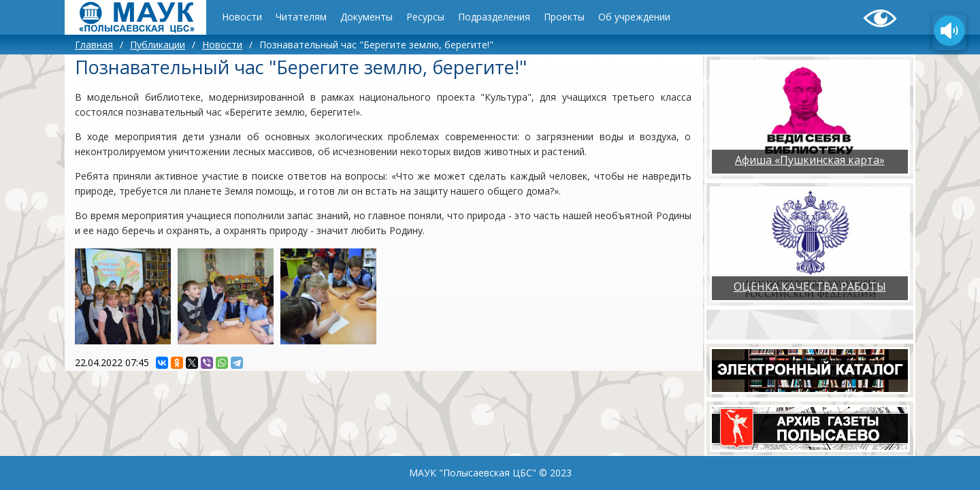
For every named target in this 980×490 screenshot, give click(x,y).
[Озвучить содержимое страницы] (949, 32)
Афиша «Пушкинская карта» (810, 160)
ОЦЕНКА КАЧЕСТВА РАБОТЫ (810, 287)
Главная (94, 45)
